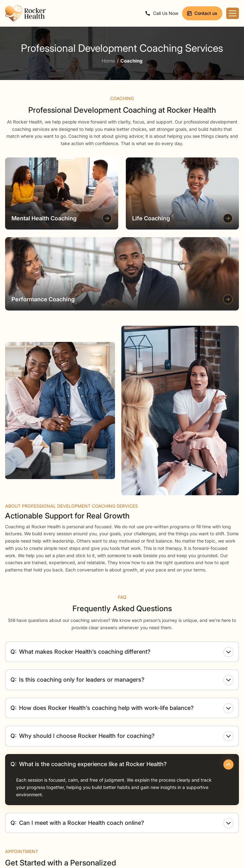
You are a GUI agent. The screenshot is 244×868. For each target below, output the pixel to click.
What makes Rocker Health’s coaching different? (122, 652)
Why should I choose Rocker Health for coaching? (122, 736)
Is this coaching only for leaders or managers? (122, 680)
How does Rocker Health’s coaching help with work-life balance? (122, 708)
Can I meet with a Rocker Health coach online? (122, 823)
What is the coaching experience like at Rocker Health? (122, 765)
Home (108, 61)
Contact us (202, 13)
